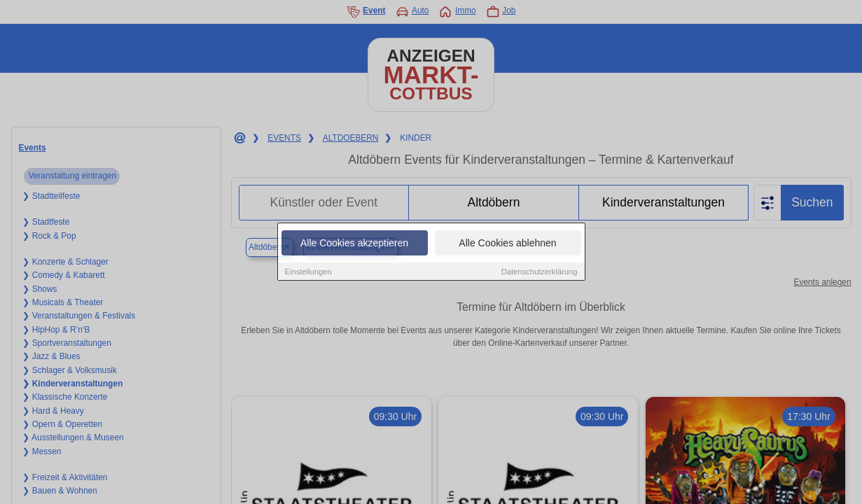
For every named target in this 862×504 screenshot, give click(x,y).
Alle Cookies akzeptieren (354, 244)
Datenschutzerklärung (540, 272)
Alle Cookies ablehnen (507, 244)
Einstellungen (308, 272)
